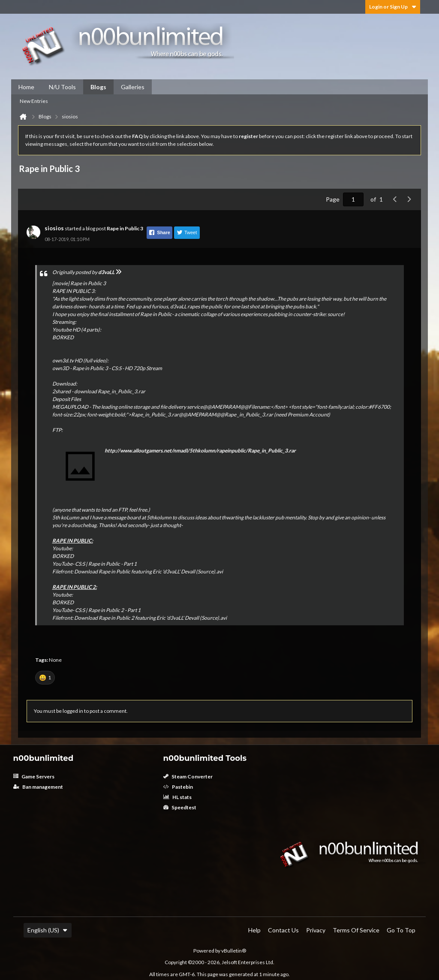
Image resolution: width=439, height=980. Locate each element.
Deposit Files (67, 399)
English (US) (48, 930)
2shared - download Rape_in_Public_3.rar (99, 391)
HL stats (177, 797)
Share (159, 232)
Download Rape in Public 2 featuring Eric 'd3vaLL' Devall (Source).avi (150, 618)
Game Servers (34, 776)
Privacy (316, 930)
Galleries (133, 87)
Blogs (98, 87)
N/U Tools (62, 87)
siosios (54, 228)
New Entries (34, 101)
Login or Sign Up (393, 7)
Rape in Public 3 (125, 228)
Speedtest (180, 807)
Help (254, 930)
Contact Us (283, 930)
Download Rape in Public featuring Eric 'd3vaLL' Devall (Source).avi (149, 571)
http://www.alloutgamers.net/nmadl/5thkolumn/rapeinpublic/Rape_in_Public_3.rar (200, 451)
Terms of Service (356, 930)
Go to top (401, 930)
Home (26, 87)
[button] (45, 678)
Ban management (38, 787)
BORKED (63, 337)
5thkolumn (159, 517)
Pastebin (178, 787)
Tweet (187, 232)
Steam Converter (188, 776)
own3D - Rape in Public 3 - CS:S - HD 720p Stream (107, 368)
